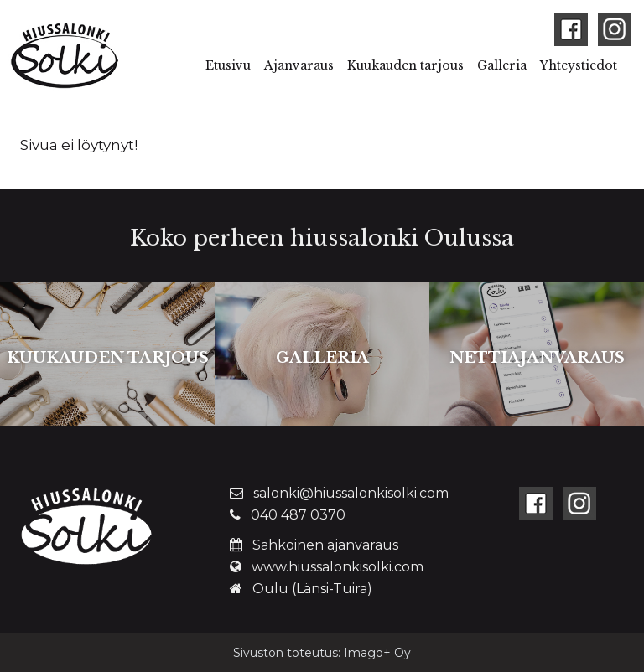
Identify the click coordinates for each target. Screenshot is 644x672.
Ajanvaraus (299, 65)
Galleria (502, 65)
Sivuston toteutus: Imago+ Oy (322, 653)
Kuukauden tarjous (405, 65)
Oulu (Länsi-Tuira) (312, 589)
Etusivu (228, 65)
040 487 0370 (298, 515)
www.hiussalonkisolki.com (338, 567)
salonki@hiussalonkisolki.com (351, 493)
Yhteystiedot (579, 65)
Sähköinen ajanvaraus (325, 545)
